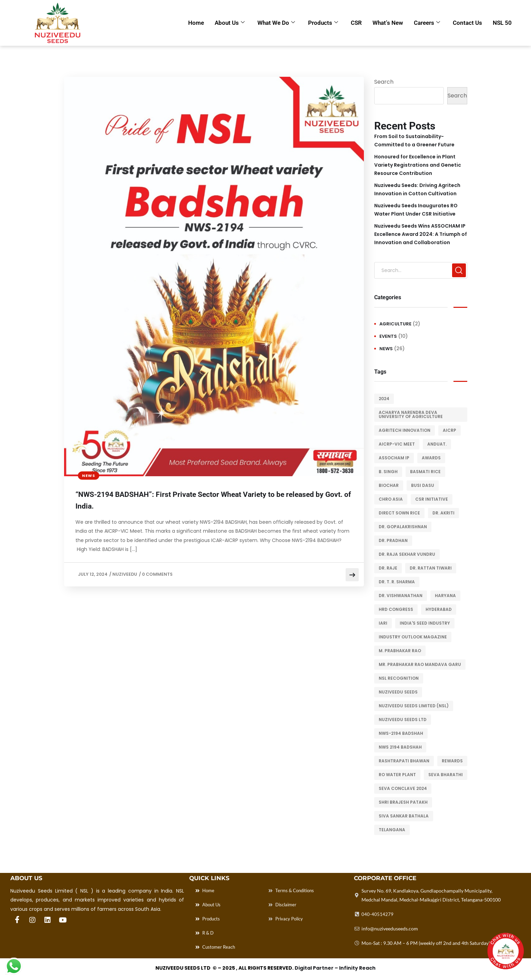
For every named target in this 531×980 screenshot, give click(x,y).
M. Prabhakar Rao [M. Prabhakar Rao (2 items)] (400, 651)
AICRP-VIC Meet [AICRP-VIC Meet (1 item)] (397, 444)
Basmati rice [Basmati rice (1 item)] (425, 472)
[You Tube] (63, 920)
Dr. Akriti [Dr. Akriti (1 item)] (443, 513)
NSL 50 (502, 23)
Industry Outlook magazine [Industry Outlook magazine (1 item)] (413, 637)
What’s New (387, 23)
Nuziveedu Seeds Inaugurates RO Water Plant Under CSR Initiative (416, 210)
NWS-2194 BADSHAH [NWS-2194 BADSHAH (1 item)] (401, 733)
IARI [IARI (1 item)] (383, 623)
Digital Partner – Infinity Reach (335, 970)
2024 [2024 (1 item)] (384, 399)
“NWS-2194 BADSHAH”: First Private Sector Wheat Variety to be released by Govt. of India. (208, 502)
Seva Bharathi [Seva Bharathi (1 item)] (446, 775)
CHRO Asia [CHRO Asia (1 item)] (391, 499)
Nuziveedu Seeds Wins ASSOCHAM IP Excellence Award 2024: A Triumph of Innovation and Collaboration (421, 234)
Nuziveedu (126, 576)
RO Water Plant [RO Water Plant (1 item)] (397, 775)
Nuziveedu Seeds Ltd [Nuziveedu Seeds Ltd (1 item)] (403, 720)
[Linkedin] (48, 920)
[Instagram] (32, 920)
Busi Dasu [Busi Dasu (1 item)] (423, 485)
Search (384, 82)
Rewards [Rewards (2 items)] (452, 761)
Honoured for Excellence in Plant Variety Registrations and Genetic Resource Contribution (418, 165)
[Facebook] (17, 920)
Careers (426, 23)
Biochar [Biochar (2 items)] (389, 485)
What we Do (274, 23)
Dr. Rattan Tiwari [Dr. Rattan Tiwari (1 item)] (431, 568)
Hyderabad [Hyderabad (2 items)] (439, 609)
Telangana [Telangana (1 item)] (392, 830)
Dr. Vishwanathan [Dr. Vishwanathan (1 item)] (401, 596)
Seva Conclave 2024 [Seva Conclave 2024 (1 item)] (403, 788)
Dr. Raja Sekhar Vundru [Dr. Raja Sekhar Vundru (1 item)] (407, 554)
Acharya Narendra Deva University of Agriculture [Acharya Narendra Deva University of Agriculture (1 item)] (411, 414)
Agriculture (395, 324)
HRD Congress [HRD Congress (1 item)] (396, 609)
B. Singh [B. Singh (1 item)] (388, 472)
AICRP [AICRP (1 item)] (450, 430)
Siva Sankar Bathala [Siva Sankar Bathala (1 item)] (404, 816)
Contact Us (467, 23)
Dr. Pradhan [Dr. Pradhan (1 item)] (393, 540)
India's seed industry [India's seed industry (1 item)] (425, 623)
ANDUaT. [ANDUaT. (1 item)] (437, 444)
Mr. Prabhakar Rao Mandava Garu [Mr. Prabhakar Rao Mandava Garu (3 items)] (420, 664)
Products (321, 23)
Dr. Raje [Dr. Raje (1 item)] (388, 568)
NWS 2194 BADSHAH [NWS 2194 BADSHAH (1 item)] (400, 747)
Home (194, 23)
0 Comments (159, 576)
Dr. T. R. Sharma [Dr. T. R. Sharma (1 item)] (397, 582)
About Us (228, 23)
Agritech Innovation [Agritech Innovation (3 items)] (405, 430)
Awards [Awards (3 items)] (431, 458)
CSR (355, 23)
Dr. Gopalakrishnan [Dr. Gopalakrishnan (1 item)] (403, 527)
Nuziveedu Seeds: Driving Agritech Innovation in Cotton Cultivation (417, 189)
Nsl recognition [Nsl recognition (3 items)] (399, 678)
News (89, 476)
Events (388, 336)
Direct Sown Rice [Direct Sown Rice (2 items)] (399, 513)
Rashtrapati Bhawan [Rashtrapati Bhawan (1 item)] (404, 761)
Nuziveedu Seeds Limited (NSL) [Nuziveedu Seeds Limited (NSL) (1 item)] (414, 706)
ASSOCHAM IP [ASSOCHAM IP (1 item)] (394, 458)
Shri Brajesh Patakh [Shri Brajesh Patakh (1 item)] (403, 802)
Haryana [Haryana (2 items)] (445, 596)
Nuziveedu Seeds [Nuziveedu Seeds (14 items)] (398, 692)
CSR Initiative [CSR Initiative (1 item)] (432, 499)
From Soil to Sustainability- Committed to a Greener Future (414, 140)
